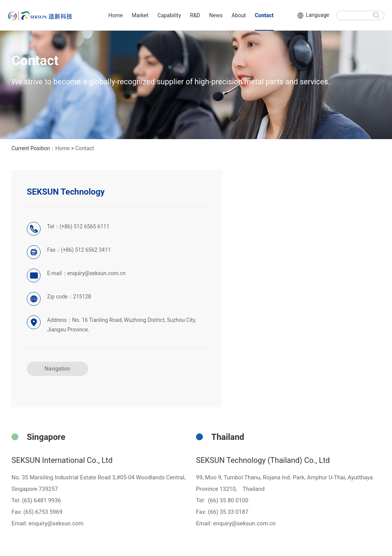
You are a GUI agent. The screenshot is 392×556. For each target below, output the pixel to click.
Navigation (58, 369)
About (239, 15)
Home (116, 15)
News (216, 15)
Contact (264, 15)
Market (140, 15)
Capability (169, 15)
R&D (195, 15)
